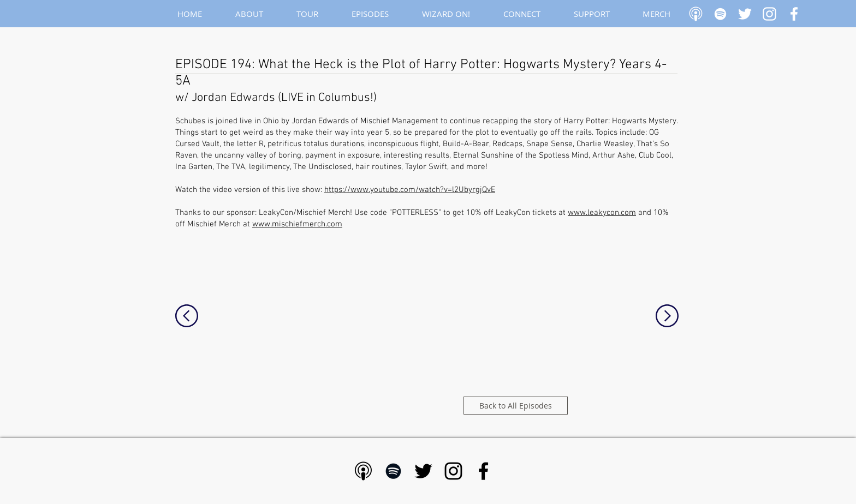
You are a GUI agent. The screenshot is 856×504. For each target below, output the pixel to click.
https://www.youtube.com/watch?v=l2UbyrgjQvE (410, 190)
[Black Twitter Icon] (423, 471)
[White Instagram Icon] (769, 14)
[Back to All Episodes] (516, 406)
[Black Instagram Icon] (453, 471)
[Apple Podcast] (696, 14)
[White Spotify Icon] (720, 14)
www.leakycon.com (602, 213)
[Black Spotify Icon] (393, 471)
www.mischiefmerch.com (297, 224)
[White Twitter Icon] (745, 14)
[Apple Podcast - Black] (363, 471)
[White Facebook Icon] (794, 14)
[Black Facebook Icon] (483, 471)
